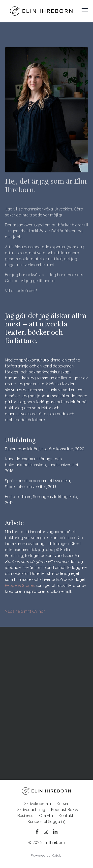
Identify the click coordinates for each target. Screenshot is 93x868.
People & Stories (20, 585)
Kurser (63, 804)
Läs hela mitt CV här (26, 611)
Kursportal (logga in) (46, 821)
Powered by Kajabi (46, 855)
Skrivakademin (38, 804)
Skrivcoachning (31, 810)
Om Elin (46, 816)
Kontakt (66, 816)
